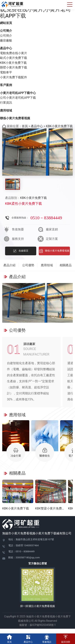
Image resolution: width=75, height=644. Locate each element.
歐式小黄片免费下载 (14, 58)
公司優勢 (28, 265)
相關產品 (66, 265)
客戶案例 (6, 85)
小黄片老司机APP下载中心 (18, 93)
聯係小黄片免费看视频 (15, 118)
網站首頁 (6, 23)
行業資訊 (6, 103)
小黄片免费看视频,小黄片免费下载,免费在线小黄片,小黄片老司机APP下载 (37, 9)
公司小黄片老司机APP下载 (18, 98)
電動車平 (6, 72)
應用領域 (6, 110)
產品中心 (6, 48)
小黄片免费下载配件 (14, 77)
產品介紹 (9, 265)
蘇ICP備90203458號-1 (44, 625)
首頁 (25, 126)
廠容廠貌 (6, 40)
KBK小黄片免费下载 (13, 63)
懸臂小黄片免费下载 (14, 67)
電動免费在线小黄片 (14, 53)
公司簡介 (6, 31)
